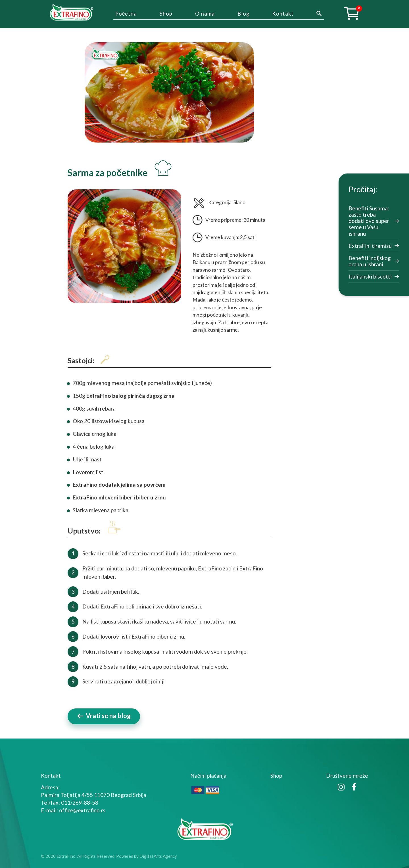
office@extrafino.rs (82, 810)
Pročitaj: (363, 190)
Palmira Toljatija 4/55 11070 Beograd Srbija (94, 795)
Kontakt (283, 14)
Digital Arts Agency (158, 856)
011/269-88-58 (80, 803)
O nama (205, 14)
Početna (126, 14)
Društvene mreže (347, 776)
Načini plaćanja (208, 776)
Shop (166, 14)
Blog (243, 14)
